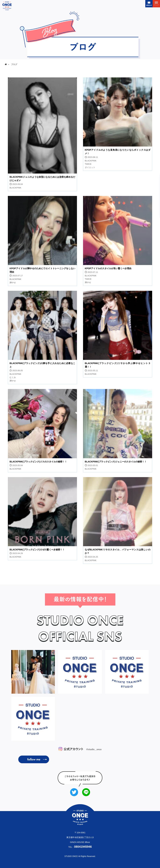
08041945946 (83, 847)
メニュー (156, 4)
